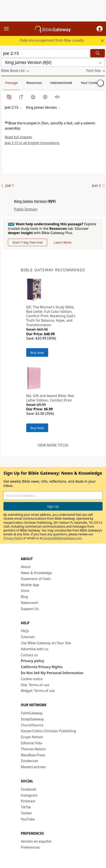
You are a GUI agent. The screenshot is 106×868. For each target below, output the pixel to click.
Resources (34, 83)
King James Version (30, 201)
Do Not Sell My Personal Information (52, 673)
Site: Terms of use (35, 685)
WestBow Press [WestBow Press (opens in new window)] (33, 755)
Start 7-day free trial (28, 242)
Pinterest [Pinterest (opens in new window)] (28, 801)
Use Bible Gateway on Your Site (46, 643)
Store (25, 591)
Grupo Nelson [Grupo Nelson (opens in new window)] (32, 737)
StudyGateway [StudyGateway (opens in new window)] (32, 719)
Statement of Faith (36, 579)
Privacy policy (33, 661)
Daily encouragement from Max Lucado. (52, 40)
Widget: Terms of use (38, 691)
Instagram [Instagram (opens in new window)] (29, 795)
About (26, 567)
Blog (25, 597)
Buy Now (37, 352)
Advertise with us (35, 649)
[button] (100, 29)
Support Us (30, 609)
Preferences (30, 847)
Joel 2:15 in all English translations (32, 143)
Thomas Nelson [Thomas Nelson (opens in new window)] (33, 749)
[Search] (98, 53)
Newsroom (30, 603)
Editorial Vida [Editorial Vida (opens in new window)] (31, 743)
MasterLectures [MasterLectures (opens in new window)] (33, 767)
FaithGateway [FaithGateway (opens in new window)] (32, 713)
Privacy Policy (13, 538)
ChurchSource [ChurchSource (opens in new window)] (32, 725)
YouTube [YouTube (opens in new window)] (28, 819)
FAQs (25, 631)
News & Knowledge (36, 573)
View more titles (53, 445)
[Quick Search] (45, 53)
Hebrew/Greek (61, 83)
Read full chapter (18, 137)
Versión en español (36, 841)
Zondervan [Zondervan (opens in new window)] (30, 761)
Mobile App (30, 585)
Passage (12, 83)
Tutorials (28, 637)
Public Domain (26, 209)
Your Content (91, 83)
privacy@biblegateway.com (62, 538)
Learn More (63, 242)
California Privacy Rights (42, 667)
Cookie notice (32, 679)
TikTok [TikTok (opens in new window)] (26, 807)
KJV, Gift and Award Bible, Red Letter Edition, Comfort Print (50, 398)
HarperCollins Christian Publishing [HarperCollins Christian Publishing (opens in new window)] (48, 731)
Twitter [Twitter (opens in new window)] (26, 813)
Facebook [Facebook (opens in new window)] (29, 789)
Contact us (29, 655)
